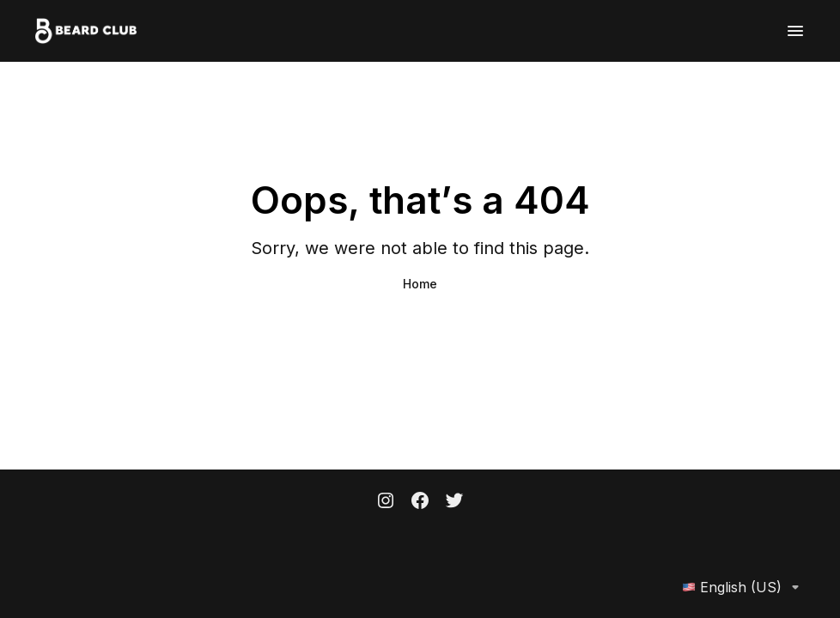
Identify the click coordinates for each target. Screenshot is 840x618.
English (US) (744, 587)
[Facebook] (420, 502)
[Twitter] (454, 502)
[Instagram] (386, 502)
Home (420, 284)
